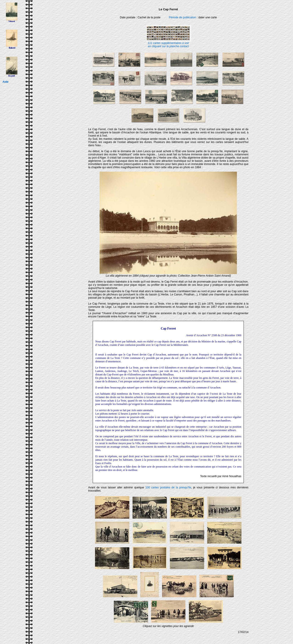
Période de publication (183, 17)
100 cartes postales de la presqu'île (168, 487)
